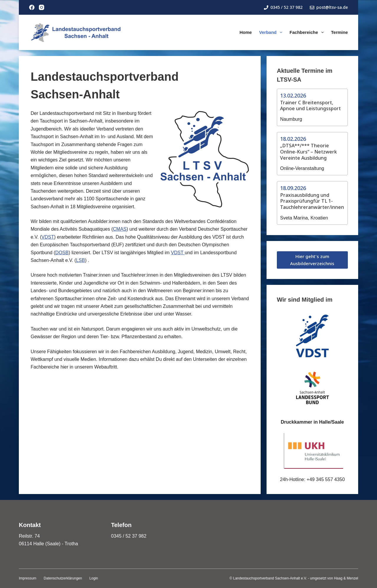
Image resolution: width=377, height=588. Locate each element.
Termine (339, 32)
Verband (272, 32)
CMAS (120, 229)
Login (94, 578)
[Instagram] (42, 7)
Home (246, 32)
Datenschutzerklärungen (63, 578)
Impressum (28, 578)
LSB (80, 260)
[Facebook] (32, 7)
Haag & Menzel (346, 578)
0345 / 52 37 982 (283, 7)
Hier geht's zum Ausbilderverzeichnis (312, 260)
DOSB (62, 253)
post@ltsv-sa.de (329, 7)
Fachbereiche (308, 32)
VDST (48, 237)
